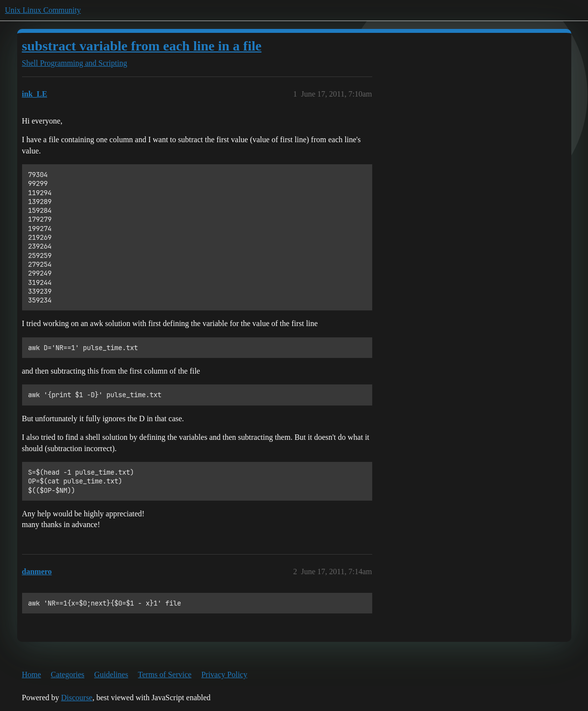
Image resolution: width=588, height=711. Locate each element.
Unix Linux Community (43, 10)
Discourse (77, 698)
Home (32, 674)
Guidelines (111, 674)
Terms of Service (165, 674)
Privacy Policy (224, 674)
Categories (68, 674)
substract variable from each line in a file (142, 46)
